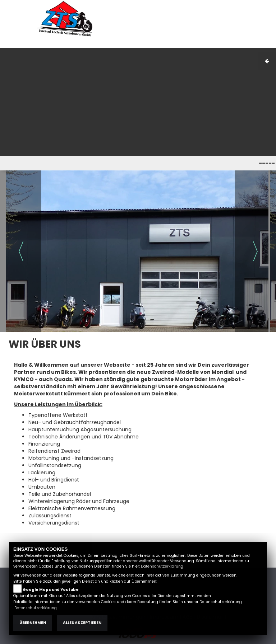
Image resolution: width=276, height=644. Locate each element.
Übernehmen (33, 623)
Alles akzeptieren (82, 623)
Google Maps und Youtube (51, 590)
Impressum (180, 44)
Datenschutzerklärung (162, 566)
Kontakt (224, 44)
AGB (204, 44)
